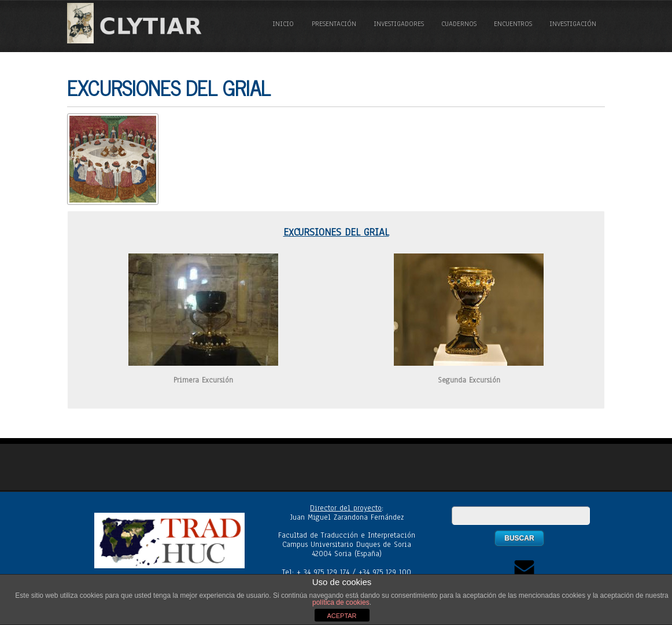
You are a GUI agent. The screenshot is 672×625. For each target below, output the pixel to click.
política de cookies (341, 602)
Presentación (334, 24)
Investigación (573, 24)
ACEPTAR (341, 616)
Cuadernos (459, 24)
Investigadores (399, 24)
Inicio (283, 24)
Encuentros (513, 24)
